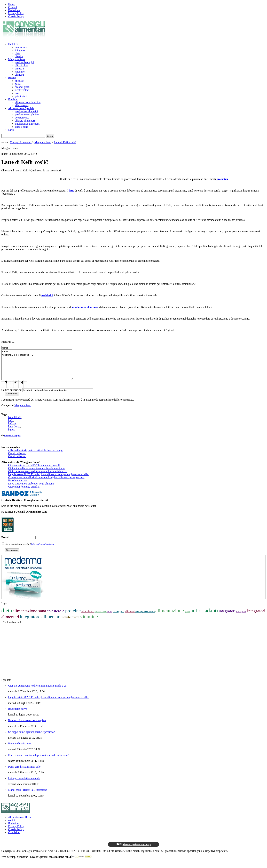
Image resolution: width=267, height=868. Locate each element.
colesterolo (21, 47)
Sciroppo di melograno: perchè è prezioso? (32, 737)
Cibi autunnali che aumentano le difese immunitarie (36, 473)
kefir (11, 425)
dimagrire (241, 616)
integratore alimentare (41, 622)
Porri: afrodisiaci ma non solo (24, 772)
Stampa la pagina (12, 440)
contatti (12, 825)
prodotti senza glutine (27, 114)
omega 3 (20, 69)
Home (11, 4)
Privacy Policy (16, 13)
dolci (18, 93)
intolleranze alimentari (27, 124)
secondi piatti (22, 87)
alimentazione (170, 616)
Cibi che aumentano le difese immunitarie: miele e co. (38, 476)
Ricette (12, 78)
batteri (12, 435)
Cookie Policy (16, 16)
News (11, 130)
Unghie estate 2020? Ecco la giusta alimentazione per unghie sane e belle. (48, 479)
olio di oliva (22, 65)
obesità (19, 56)
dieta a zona (21, 127)
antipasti (20, 81)
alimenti (19, 75)
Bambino (13, 99)
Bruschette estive (18, 486)
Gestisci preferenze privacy (133, 849)
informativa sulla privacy (43, 549)
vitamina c (88, 616)
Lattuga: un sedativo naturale (24, 783)
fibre (110, 616)
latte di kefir (15, 422)
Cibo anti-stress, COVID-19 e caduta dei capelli (34, 470)
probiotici (222, 179)
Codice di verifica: (11, 395)
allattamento (22, 105)
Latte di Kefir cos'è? (65, 142)
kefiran (12, 429)
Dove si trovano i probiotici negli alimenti (31, 489)
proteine (73, 616)
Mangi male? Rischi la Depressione (28, 795)
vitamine (20, 72)
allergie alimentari (25, 121)
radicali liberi (101, 617)
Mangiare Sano (16, 59)
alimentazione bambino (28, 102)
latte (72, 191)
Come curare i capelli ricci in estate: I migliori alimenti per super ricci (46, 483)
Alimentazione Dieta (19, 822)
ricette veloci (22, 90)
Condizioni (14, 837)
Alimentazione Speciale (21, 108)
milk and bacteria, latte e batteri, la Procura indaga (36, 455)
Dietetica (13, 44)
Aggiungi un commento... (41, 369)
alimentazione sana (29, 616)
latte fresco (14, 432)
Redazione (14, 10)
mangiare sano (145, 616)
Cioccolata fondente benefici (24, 492)
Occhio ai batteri (17, 458)
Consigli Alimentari (21, 142)
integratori (21, 50)
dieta (18, 53)
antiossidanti (204, 616)
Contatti (13, 7)
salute (66, 622)
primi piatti (21, 96)
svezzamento (22, 118)
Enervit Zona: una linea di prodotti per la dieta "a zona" (38, 760)
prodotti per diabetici (26, 111)
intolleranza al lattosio (85, 307)
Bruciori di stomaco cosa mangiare (27, 725)
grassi (187, 617)
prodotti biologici (25, 62)
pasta (18, 84)
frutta (76, 622)
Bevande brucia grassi (20, 749)
